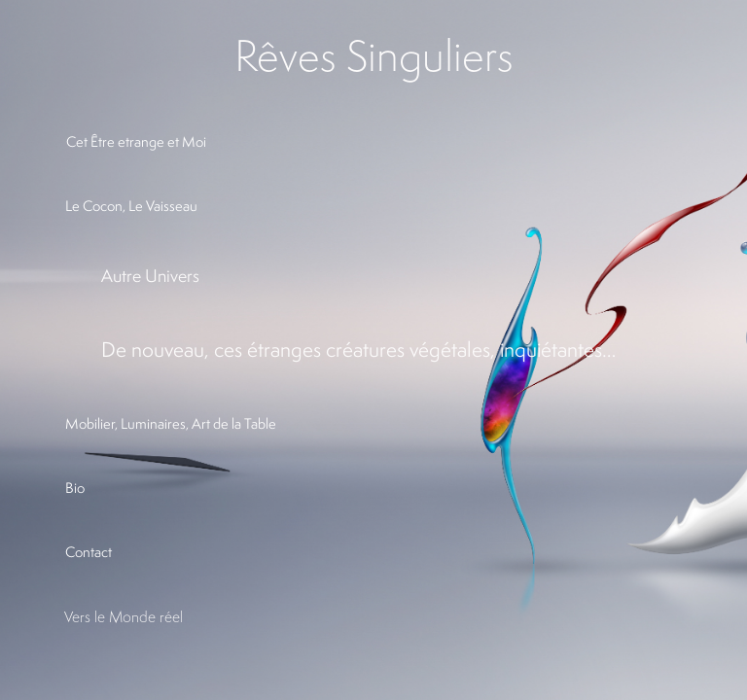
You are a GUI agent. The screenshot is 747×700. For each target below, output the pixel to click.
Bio (75, 488)
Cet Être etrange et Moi (136, 141)
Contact (89, 552)
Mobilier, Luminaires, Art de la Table (171, 423)
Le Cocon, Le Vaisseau (131, 206)
